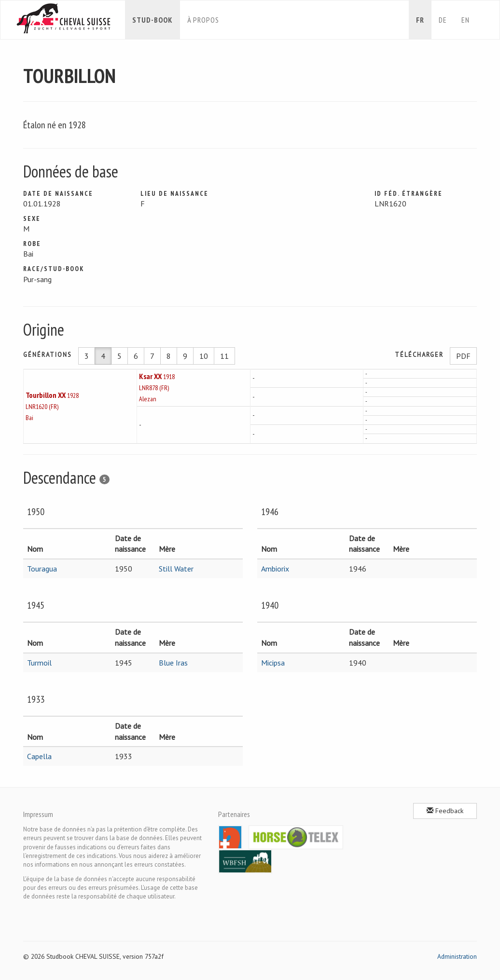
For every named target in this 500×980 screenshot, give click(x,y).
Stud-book (153, 20)
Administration (457, 956)
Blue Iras (173, 663)
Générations (48, 355)
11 (224, 356)
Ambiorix (275, 569)
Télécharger (419, 355)
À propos (203, 20)
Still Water (176, 569)
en (465, 20)
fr (420, 20)
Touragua (42, 569)
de (443, 20)
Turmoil (39, 663)
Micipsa (273, 663)
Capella (39, 756)
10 (204, 356)
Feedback (445, 811)
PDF (463, 356)
